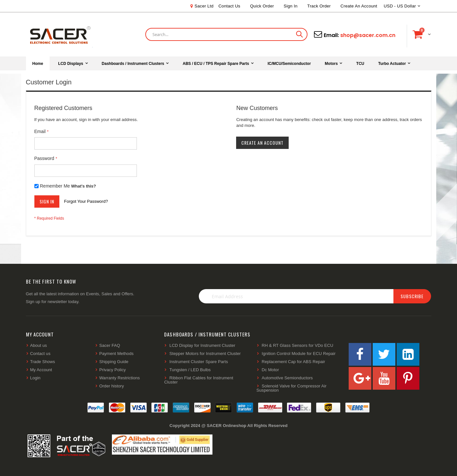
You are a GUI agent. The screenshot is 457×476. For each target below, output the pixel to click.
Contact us (40, 354)
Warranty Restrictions (120, 378)
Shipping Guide (114, 362)
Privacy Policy (113, 370)
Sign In (291, 6)
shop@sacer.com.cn (368, 35)
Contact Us (229, 6)
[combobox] (226, 34)
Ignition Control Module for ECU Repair (299, 354)
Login (35, 378)
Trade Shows (43, 362)
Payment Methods (116, 354)
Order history (112, 386)
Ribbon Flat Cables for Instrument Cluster (199, 380)
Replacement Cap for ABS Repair (294, 362)
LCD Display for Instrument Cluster (202, 345)
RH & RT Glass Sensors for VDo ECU (298, 345)
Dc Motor (270, 370)
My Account (41, 370)
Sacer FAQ (110, 345)
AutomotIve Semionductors (287, 378)
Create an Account (359, 6)
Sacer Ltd (204, 6)
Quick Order (262, 6)
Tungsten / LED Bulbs (190, 370)
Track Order (319, 6)
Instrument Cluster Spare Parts (198, 362)
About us (39, 345)
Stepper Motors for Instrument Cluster (205, 354)
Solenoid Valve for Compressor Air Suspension (292, 388)
